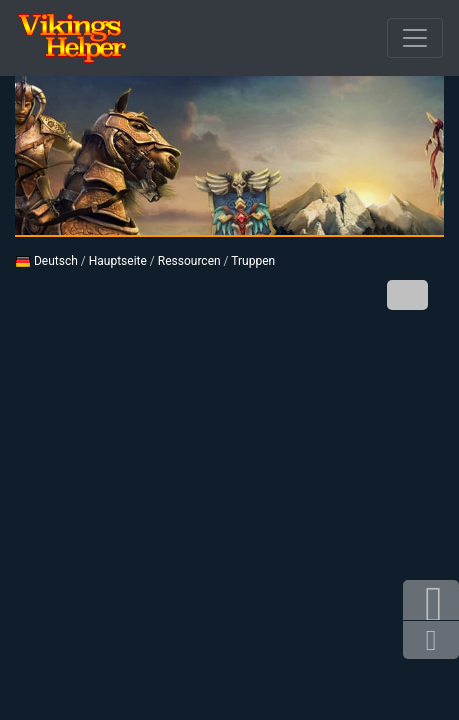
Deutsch (46, 261)
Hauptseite (118, 261)
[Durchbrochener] (415, 38)
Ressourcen (189, 261)
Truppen (253, 261)
